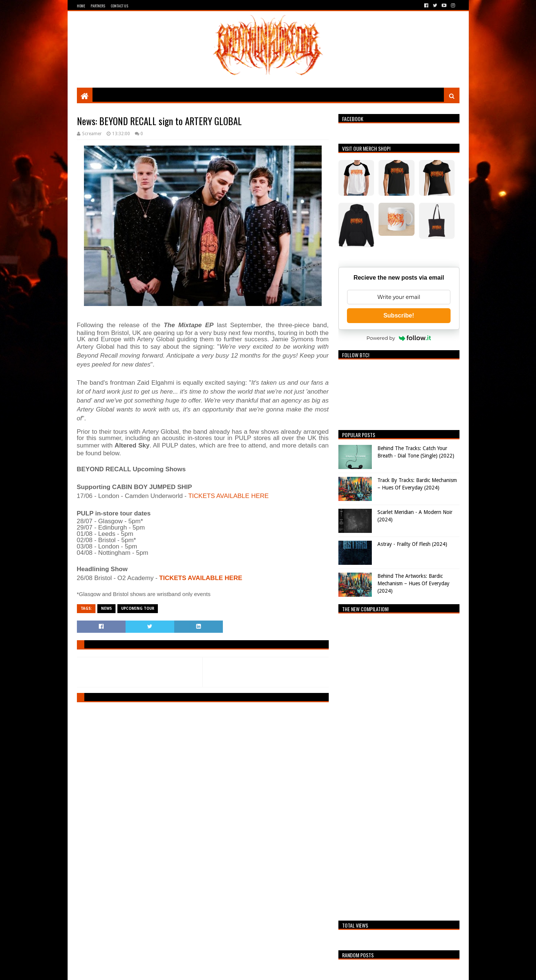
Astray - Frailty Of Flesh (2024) (412, 544)
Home (81, 6)
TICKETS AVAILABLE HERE (229, 496)
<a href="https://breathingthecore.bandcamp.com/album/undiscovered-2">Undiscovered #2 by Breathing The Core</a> (399, 765)
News (106, 608)
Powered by (399, 338)
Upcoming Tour (138, 608)
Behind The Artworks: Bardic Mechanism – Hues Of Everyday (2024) (413, 583)
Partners (98, 6)
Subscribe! (399, 315)
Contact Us (119, 6)
